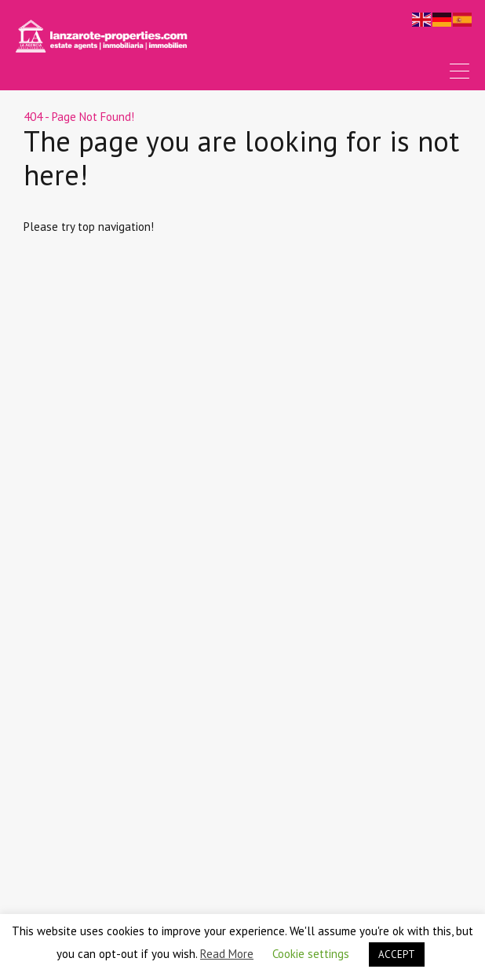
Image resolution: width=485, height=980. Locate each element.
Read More (227, 954)
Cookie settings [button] (311, 954)
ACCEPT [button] (397, 954)
